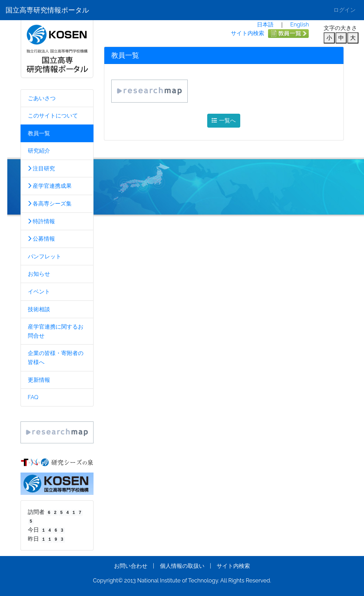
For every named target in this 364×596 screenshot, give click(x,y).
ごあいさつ (42, 98)
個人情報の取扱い (182, 566)
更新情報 (39, 380)
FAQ (33, 397)
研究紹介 (39, 151)
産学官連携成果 (50, 186)
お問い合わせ (131, 566)
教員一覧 (39, 133)
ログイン (345, 10)
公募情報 (41, 239)
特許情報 (41, 221)
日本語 (265, 25)
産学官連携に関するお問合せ (56, 331)
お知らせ (39, 274)
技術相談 (39, 309)
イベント (39, 292)
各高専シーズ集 (50, 204)
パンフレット (45, 256)
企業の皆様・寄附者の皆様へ (56, 358)
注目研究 (41, 168)
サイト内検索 (248, 33)
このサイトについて (53, 116)
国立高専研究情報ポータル (47, 10)
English (300, 25)
